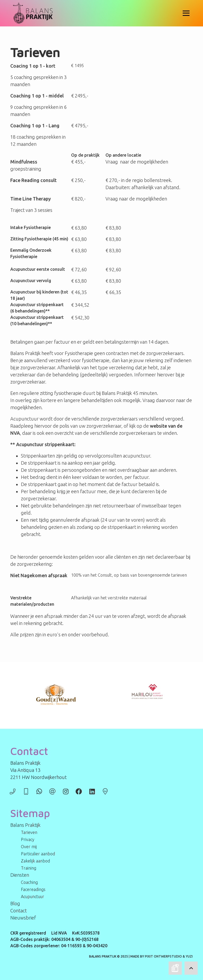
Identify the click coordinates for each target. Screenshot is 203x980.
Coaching (29, 882)
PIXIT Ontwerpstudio (163, 956)
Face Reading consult (33, 180)
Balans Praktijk (25, 825)
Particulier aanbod (38, 854)
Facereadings (33, 889)
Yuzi (189, 956)
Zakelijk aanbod (35, 861)
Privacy (28, 839)
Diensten (20, 875)
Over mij (29, 847)
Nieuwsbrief (23, 918)
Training (29, 868)
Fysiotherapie (37, 227)
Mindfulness (24, 162)
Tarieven (29, 832)
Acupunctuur (23, 269)
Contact (19, 911)
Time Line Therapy (31, 199)
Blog (15, 903)
